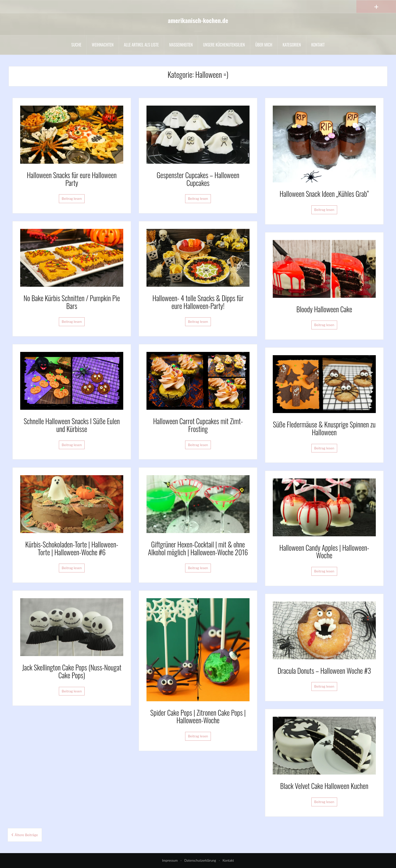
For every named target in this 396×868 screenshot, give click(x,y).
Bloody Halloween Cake (324, 309)
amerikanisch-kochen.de (198, 20)
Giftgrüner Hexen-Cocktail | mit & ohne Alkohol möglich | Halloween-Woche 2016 (198, 548)
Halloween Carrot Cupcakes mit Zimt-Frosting (198, 425)
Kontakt (318, 45)
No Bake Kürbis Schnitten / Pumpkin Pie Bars (72, 302)
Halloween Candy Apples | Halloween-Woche (324, 551)
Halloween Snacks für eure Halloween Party (72, 179)
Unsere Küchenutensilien (224, 45)
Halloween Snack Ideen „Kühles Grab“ (324, 194)
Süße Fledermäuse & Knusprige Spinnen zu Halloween (324, 428)
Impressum (170, 860)
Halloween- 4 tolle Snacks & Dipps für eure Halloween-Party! (198, 302)
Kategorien (292, 45)
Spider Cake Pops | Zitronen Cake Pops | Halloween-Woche (198, 716)
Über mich (264, 45)
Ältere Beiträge (26, 835)
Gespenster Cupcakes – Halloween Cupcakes (198, 179)
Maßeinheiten (181, 45)
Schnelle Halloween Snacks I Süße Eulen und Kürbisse (72, 425)
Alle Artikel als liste (141, 45)
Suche (76, 45)
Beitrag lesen (72, 198)
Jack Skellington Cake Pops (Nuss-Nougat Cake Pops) (72, 671)
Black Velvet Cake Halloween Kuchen (324, 786)
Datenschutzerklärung (200, 860)
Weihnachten (103, 45)
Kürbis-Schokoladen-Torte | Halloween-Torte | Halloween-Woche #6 (72, 548)
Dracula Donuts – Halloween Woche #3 (324, 671)
